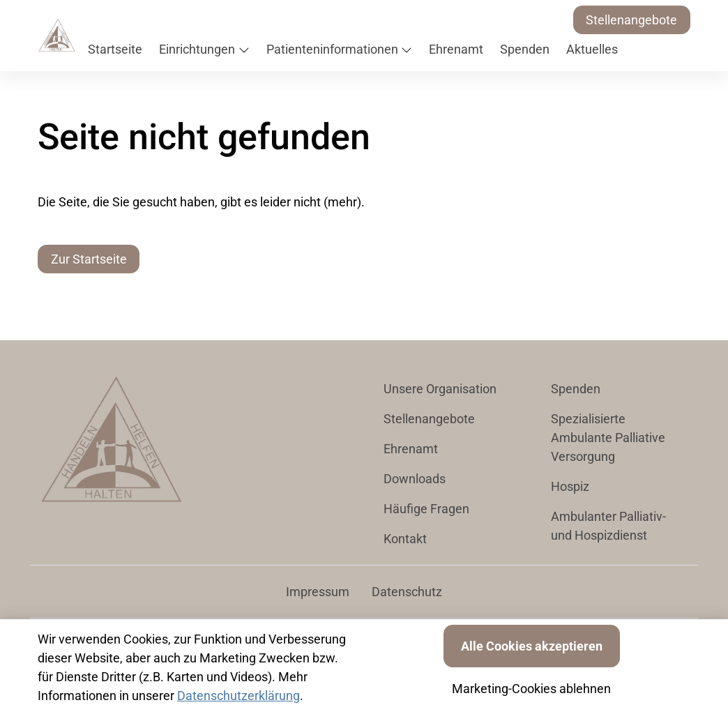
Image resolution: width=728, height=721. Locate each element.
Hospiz (570, 486)
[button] (118, 50)
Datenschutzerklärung (238, 696)
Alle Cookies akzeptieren (532, 646)
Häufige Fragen (426, 509)
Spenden (576, 389)
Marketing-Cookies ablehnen (531, 689)
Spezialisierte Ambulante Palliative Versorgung (608, 438)
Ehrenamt (411, 449)
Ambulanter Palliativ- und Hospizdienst (608, 526)
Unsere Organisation (440, 389)
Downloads (415, 479)
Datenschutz (407, 592)
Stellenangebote (631, 20)
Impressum (318, 592)
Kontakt (405, 539)
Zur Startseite (89, 259)
